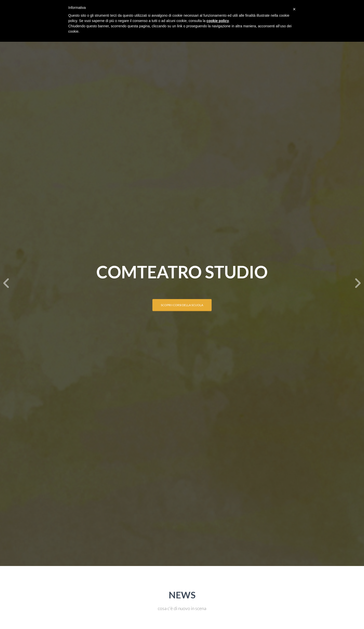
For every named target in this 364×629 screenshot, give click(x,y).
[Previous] (6, 283)
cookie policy (218, 21)
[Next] (358, 283)
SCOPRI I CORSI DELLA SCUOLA (182, 305)
